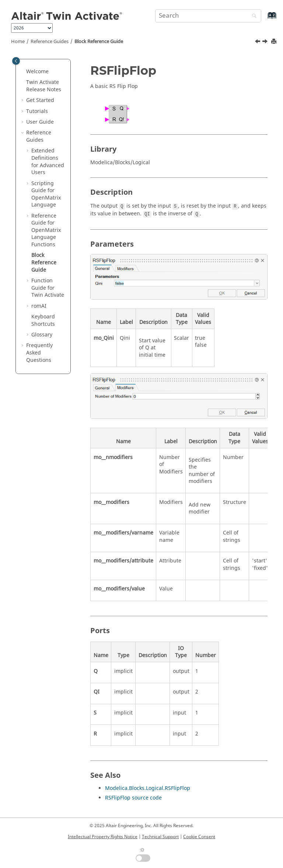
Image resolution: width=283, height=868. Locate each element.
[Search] (252, 16)
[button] (23, 72)
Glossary (42, 335)
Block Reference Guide (99, 42)
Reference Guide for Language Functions (46, 230)
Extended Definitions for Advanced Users (48, 162)
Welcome (37, 72)
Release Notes (44, 86)
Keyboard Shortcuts (43, 320)
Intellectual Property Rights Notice (103, 837)
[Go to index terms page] (264, 19)
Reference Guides (50, 42)
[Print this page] (275, 42)
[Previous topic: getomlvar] (258, 42)
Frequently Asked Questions (39, 353)
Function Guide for (48, 288)
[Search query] (208, 16)
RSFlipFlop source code (133, 798)
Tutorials (37, 111)
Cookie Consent (199, 837)
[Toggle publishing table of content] (16, 61)
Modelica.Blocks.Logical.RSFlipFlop (148, 788)
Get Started (40, 100)
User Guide (40, 122)
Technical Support (160, 837)
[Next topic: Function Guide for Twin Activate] (266, 42)
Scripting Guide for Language (46, 194)
